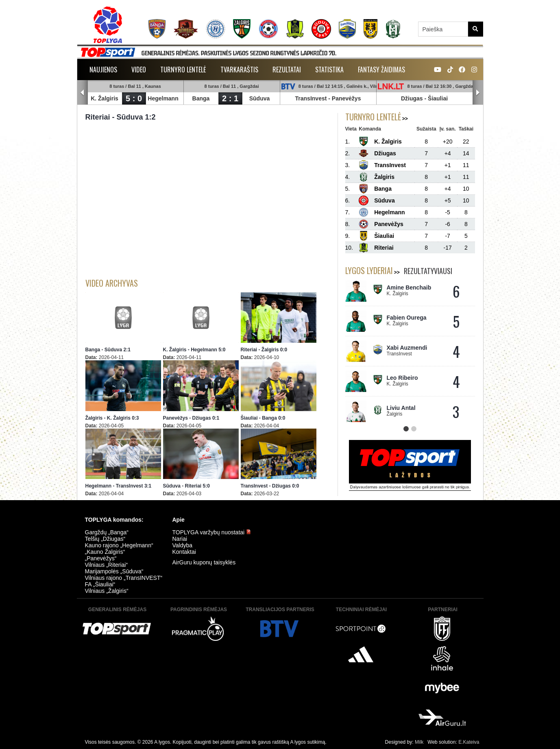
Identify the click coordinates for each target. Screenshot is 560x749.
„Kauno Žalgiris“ (105, 552)
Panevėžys (346, 98)
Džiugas (412, 98)
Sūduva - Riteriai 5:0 (186, 486)
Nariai (180, 539)
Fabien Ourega (407, 318)
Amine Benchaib (409, 287)
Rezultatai (287, 70)
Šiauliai (438, 98)
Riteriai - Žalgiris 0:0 (264, 350)
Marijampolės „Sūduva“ (114, 571)
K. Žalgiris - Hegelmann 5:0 (194, 350)
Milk (419, 742)
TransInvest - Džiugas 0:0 (270, 486)
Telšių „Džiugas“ (105, 539)
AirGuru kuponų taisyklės (204, 562)
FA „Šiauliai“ (100, 584)
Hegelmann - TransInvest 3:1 (119, 486)
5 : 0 (134, 98)
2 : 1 (230, 98)
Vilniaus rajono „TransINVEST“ (124, 578)
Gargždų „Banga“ (107, 532)
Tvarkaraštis (239, 70)
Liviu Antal (401, 408)
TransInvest (311, 98)
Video (139, 70)
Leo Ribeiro (402, 378)
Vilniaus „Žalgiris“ (107, 591)
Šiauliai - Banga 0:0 (263, 418)
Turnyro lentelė (183, 70)
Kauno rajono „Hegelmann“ (119, 545)
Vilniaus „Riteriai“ (107, 565)
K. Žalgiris (105, 98)
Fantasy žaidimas (381, 70)
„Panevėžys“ (101, 558)
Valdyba (183, 545)
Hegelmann (163, 98)
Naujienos (103, 70)
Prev (83, 93)
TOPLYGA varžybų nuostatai (212, 532)
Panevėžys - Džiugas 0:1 (191, 418)
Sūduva (260, 98)
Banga (201, 98)
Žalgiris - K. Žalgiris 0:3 (112, 418)
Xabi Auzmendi (407, 348)
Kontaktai (184, 552)
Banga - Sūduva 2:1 (108, 350)
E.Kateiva (469, 742)
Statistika (329, 70)
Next (478, 93)
